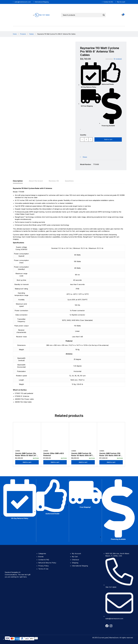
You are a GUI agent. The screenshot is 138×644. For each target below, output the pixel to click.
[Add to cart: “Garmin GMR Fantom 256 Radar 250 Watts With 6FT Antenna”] (111, 462)
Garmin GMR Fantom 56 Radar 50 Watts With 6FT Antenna (82, 455)
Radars (32, 34)
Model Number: (86, 164)
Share (85, 157)
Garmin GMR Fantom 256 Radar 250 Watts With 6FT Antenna (111, 455)
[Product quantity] (86, 139)
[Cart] (123, 15)
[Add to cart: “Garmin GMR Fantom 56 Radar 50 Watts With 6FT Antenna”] (83, 462)
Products (23, 34)
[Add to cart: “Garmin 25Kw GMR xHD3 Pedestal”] (55, 462)
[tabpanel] (69, 296)
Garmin (18, 451)
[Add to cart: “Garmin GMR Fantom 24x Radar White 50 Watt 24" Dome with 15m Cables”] (27, 462)
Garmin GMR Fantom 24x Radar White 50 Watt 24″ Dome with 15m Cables (26, 455)
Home (15, 34)
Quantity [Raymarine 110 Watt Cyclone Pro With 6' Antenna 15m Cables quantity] (83, 135)
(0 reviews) (118, 59)
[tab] (18, 181)
